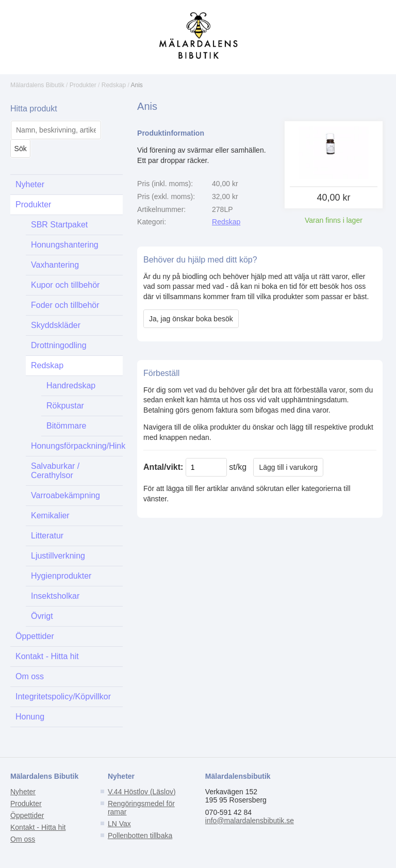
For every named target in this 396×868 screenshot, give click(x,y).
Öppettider (35, 636)
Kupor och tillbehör (65, 285)
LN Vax (119, 824)
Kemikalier (50, 515)
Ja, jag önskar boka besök (191, 319)
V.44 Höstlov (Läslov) (142, 792)
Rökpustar (65, 406)
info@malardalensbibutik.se (250, 821)
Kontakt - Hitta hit (47, 656)
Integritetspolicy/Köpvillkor (63, 697)
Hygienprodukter (61, 576)
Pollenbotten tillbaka (140, 836)
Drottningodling (59, 345)
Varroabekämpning (65, 495)
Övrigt (42, 616)
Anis (137, 85)
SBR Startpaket (59, 225)
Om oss (30, 676)
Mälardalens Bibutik (37, 85)
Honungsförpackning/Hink (77, 446)
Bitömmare (66, 426)
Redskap (114, 85)
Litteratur (47, 536)
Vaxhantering (55, 265)
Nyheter (30, 184)
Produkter (83, 85)
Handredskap (71, 386)
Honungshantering (65, 245)
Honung (30, 717)
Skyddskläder (56, 325)
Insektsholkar (55, 596)
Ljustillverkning (58, 556)
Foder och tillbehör (65, 305)
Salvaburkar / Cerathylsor (55, 471)
